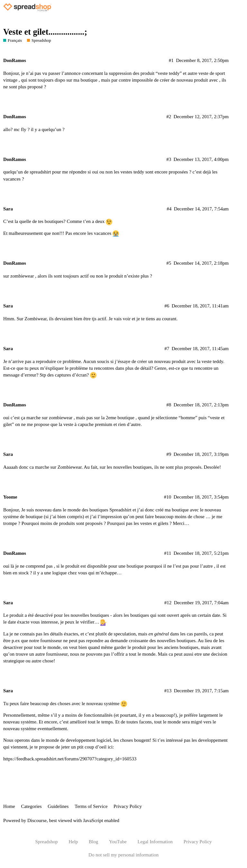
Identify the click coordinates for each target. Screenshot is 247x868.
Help (73, 842)
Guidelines (58, 806)
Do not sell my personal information (123, 855)
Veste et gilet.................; (45, 32)
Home (9, 806)
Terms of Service (91, 806)
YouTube (118, 842)
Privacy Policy (128, 806)
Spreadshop (46, 842)
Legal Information (155, 842)
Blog (93, 842)
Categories (31, 806)
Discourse (37, 820)
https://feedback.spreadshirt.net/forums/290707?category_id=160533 (70, 759)
